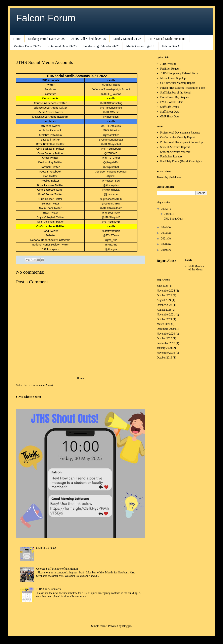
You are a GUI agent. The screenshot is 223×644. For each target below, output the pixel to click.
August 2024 (164, 300)
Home (17, 39)
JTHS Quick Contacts (48, 589)
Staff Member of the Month (176, 93)
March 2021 (164, 324)
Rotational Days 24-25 (62, 46)
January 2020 (164, 348)
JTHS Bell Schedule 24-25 (89, 39)
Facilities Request (170, 69)
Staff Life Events (170, 107)
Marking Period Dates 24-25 (46, 39)
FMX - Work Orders (172, 102)
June (167, 214)
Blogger (127, 626)
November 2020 (166, 334)
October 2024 (164, 295)
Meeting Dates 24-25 (27, 46)
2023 (164, 233)
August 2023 (164, 310)
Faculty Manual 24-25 (127, 39)
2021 (164, 239)
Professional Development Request (180, 133)
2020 (164, 244)
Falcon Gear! (171, 46)
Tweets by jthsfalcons (169, 177)
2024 (164, 227)
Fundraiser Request (171, 157)
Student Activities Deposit (175, 147)
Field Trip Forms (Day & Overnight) (181, 161)
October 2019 (164, 358)
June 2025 (162, 286)
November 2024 (166, 291)
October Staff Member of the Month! (57, 569)
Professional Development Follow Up (182, 142)
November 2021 (166, 315)
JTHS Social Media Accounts (167, 39)
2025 (164, 209)
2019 (164, 250)
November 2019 (166, 353)
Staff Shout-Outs (170, 112)
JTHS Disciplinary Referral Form (179, 73)
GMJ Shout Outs (170, 117)
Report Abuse (166, 261)
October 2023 (164, 305)
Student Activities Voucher (175, 152)
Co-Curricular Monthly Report (178, 83)
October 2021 (164, 319)
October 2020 (164, 338)
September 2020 (166, 343)
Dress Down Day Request (175, 97)
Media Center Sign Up (141, 46)
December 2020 (166, 329)
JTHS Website (168, 64)
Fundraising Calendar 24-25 (101, 46)
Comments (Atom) (42, 385)
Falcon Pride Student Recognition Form (183, 88)
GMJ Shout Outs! (29, 397)
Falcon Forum (46, 18)
